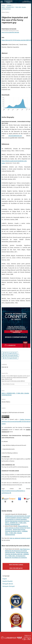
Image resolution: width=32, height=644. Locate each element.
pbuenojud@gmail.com (15, 136)
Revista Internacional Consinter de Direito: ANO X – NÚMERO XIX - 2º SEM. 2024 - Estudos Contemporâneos (17, 523)
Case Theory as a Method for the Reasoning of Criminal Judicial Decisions (17, 551)
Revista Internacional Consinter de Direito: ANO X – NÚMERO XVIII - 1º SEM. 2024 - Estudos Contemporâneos (16, 532)
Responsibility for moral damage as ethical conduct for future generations (18, 528)
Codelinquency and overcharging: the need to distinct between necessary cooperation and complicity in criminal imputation (18, 518)
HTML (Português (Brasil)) (11, 355)
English (5, 579)
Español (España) (8, 581)
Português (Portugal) (9, 586)
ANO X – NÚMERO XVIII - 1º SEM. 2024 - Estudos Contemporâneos (14, 8)
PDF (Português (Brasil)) (10, 353)
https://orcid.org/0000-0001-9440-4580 (10, 32)
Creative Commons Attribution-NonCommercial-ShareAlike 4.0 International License (16, 421)
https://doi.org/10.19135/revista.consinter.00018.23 (17, 40)
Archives (9, 6)
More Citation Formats (9, 384)
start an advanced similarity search (20, 538)
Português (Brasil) (8, 584)
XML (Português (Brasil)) (11, 358)
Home (3, 6)
